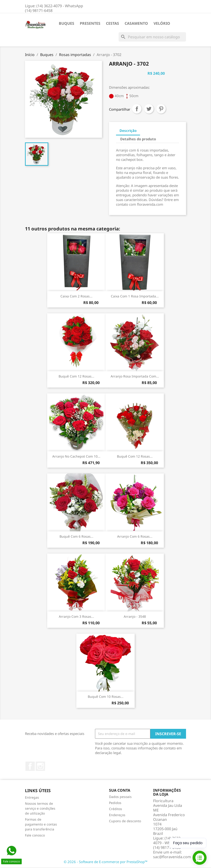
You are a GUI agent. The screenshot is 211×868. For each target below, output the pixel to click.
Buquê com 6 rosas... (76, 536)
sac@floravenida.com (172, 857)
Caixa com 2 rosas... (76, 296)
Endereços (117, 815)
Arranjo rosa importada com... (135, 376)
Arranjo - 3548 (135, 616)
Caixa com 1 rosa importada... (135, 296)
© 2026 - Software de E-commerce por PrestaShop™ (106, 862)
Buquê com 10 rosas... (106, 697)
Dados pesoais (120, 797)
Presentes (90, 23)
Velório (162, 23)
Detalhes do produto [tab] (138, 139)
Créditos (116, 809)
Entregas (32, 797)
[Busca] (152, 37)
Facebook (30, 766)
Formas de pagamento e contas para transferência (41, 824)
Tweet (149, 109)
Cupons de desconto (125, 821)
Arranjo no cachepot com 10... (76, 456)
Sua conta (120, 790)
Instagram (40, 766)
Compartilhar (137, 109)
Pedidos (115, 803)
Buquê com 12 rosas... (76, 376)
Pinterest (161, 109)
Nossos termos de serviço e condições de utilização (40, 808)
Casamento (136, 23)
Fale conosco (35, 835)
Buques (67, 23)
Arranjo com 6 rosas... (135, 536)
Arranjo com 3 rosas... (76, 616)
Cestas (113, 23)
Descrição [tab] (128, 131)
